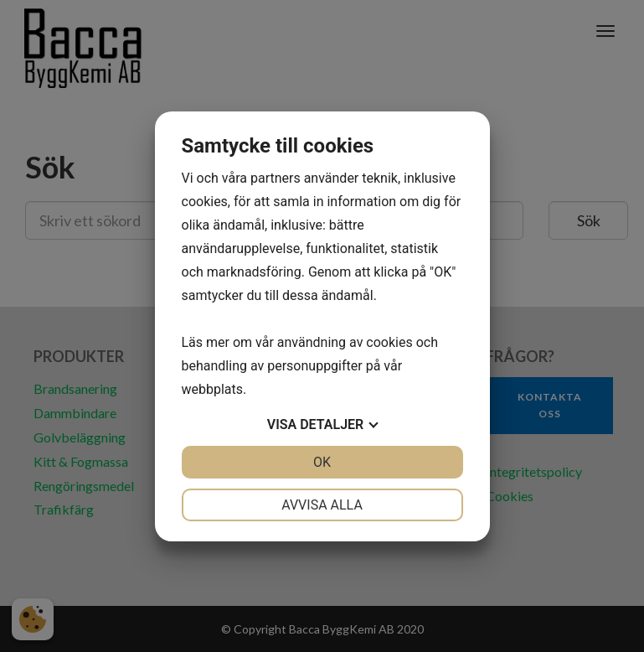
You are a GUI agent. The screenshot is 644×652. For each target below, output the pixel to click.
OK (322, 462)
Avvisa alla (322, 505)
